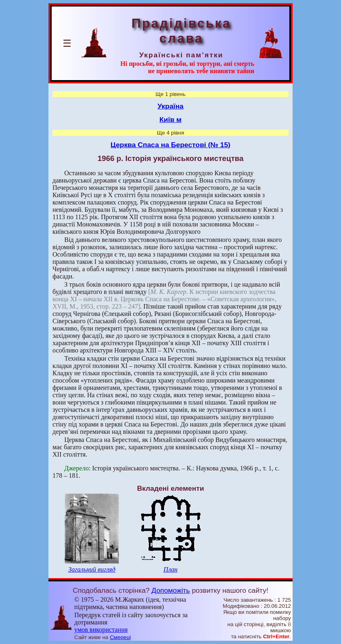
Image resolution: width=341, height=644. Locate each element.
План (171, 569)
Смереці (120, 637)
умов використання (101, 630)
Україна (170, 106)
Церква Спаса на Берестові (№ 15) (170, 145)
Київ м (170, 120)
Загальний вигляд (92, 569)
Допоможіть (170, 590)
